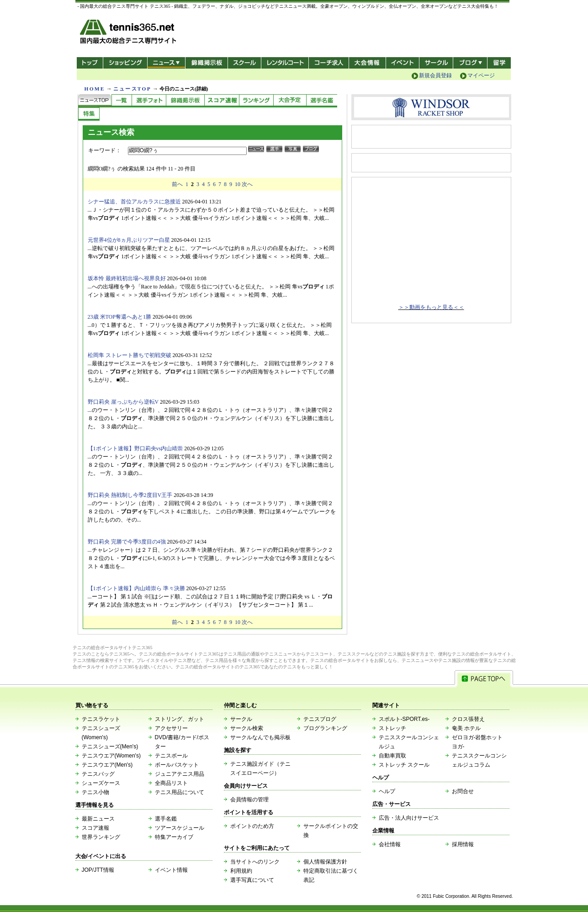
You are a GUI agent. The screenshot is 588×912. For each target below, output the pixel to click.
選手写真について (252, 880)
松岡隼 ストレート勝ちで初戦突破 (130, 355)
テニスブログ (320, 719)
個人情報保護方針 (325, 862)
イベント (403, 63)
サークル (436, 63)
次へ (247, 184)
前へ (177, 184)
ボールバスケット (177, 765)
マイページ (481, 75)
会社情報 (390, 844)
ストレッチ (392, 728)
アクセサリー (171, 728)
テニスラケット (101, 719)
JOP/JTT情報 (98, 870)
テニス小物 (95, 792)
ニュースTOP (132, 89)
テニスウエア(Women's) (111, 756)
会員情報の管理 (249, 800)
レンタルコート (286, 63)
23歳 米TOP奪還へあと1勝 (119, 317)
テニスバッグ (98, 774)
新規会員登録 (435, 75)
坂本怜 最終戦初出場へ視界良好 (127, 278)
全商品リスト (171, 783)
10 (238, 184)
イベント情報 (171, 870)
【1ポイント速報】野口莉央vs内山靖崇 (135, 448)
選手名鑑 (166, 819)
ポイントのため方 (252, 826)
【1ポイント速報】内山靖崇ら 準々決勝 (136, 588)
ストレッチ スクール (404, 765)
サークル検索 (247, 728)
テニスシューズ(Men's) (110, 747)
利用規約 (241, 871)
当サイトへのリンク (255, 862)
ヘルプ (387, 791)
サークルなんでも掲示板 (260, 737)
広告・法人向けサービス (409, 818)
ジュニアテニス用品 (180, 774)
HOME (95, 89)
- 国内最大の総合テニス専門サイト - (129, 33)
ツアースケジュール (180, 828)
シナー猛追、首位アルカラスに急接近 (134, 202)
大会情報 (367, 63)
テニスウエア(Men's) (107, 765)
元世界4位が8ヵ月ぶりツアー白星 (129, 240)
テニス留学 (499, 63)
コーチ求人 (330, 63)
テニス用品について (180, 792)
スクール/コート (244, 63)
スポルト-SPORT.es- (404, 719)
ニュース (166, 63)
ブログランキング (325, 728)
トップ (90, 63)
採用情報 (463, 844)
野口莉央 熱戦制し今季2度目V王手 (130, 495)
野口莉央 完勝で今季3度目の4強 (127, 542)
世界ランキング (101, 837)
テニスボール (171, 756)
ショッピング (125, 63)
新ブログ (470, 63)
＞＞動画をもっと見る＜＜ (431, 307)
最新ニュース (98, 819)
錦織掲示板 (206, 63)
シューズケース (101, 783)
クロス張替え (468, 719)
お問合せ (463, 791)
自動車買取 (392, 756)
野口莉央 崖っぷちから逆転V (123, 402)
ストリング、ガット (180, 719)
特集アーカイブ (174, 837)
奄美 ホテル (466, 728)
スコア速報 (95, 828)
